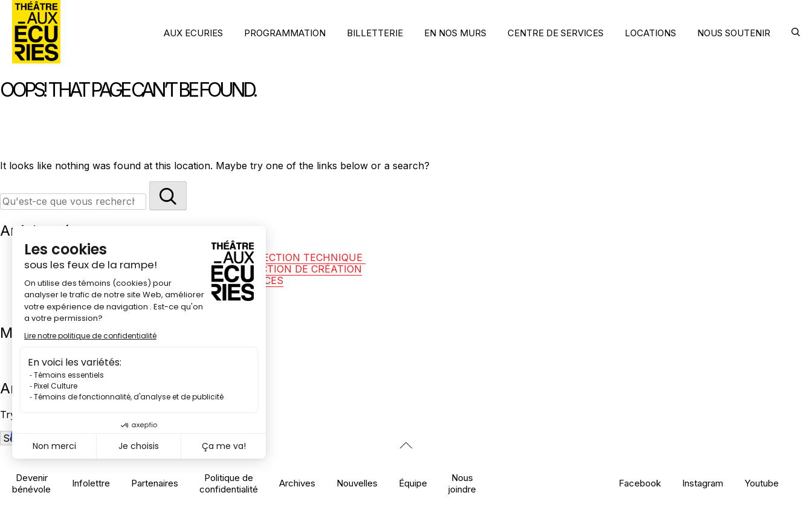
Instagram (703, 483)
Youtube (762, 483)
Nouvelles (357, 483)
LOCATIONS (650, 33)
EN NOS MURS (455, 33)
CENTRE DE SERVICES (556, 33)
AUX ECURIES (193, 33)
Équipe (413, 483)
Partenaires (155, 483)
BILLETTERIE (375, 33)
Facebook (640, 483)
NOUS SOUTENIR (734, 33)
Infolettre (91, 483)
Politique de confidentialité (229, 483)
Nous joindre (462, 483)
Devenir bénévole (31, 483)
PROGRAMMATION (285, 33)
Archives (297, 483)
